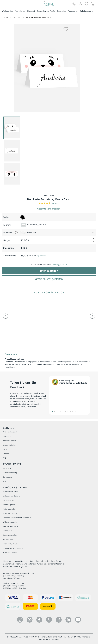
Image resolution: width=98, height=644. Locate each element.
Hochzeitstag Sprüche (11, 544)
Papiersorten (7, 436)
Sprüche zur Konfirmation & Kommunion (17, 518)
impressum (12, 637)
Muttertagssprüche (10, 509)
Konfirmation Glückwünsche (13, 548)
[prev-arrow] (6, 323)
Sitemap (6, 454)
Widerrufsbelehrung (10, 473)
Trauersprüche (8, 539)
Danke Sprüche (8, 500)
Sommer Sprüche (9, 505)
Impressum (7, 468)
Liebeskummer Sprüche (11, 496)
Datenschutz (7, 477)
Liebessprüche (8, 531)
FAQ (5, 458)
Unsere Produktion (10, 445)
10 (75, 411)
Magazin (6, 449)
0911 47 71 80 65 (17, 583)
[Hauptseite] (49, 4)
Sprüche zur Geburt (10, 553)
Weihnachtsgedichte (10, 522)
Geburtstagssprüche (10, 535)
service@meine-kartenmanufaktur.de (19, 573)
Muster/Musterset (9, 441)
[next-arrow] (92, 323)
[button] (66, 29)
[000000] (23, 217)
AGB (5, 481)
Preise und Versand (10, 432)
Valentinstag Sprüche (10, 526)
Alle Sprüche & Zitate (10, 492)
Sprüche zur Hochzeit (11, 513)
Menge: (7, 240)
